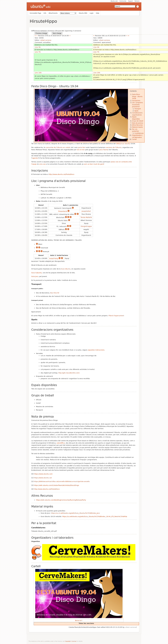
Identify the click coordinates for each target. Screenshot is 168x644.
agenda (35, 158)
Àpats (136, 111)
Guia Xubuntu (37, 273)
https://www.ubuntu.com (43, 474)
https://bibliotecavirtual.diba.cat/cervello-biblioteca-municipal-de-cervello (62, 481)
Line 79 (38, 52)
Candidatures (139, 133)
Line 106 (97, 73)
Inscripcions (136, 101)
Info (45, 13)
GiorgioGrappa (86, 226)
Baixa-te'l (79, 620)
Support (130, 1)
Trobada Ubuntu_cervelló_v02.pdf (44, 531)
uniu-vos (42, 164)
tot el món (81, 150)
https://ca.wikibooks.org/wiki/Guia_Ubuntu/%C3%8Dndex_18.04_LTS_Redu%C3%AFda (95, 516)
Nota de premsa (138, 123)
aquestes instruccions (96, 350)
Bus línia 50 (55, 293)
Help (97, 13)
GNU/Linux (120, 144)
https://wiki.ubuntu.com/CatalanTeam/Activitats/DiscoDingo (57, 485)
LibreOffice (61, 443)
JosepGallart (86, 211)
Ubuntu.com (114, 1)
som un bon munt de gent (94, 164)
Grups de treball (138, 121)
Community (123, 1)
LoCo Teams (104, 150)
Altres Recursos (137, 125)
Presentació (63, 211)
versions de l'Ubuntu (114, 147)
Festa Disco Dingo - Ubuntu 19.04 (137, 96)
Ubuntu (127, 144)
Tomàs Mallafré (86, 217)
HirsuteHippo (43, 21)
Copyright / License (71, 641)
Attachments (53, 13)
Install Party (54, 258)
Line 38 (38, 47)
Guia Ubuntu (66, 269)
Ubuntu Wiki (83, 13)
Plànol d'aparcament (116, 316)
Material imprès (137, 127)
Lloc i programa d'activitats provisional (137, 105)
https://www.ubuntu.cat (43, 478)
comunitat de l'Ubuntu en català (58, 147)
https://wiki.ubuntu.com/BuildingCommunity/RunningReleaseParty (61, 500)
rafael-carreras (46, 40)
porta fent (82, 147)
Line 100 (38, 73)
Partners (137, 1)
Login (92, 13)
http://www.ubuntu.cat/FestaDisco (62, 174)
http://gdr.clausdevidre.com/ (69, 373)
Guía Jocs (35, 276)
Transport (138, 109)
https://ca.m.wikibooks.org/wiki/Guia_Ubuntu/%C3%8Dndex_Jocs (75, 513)
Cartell (134, 139)
